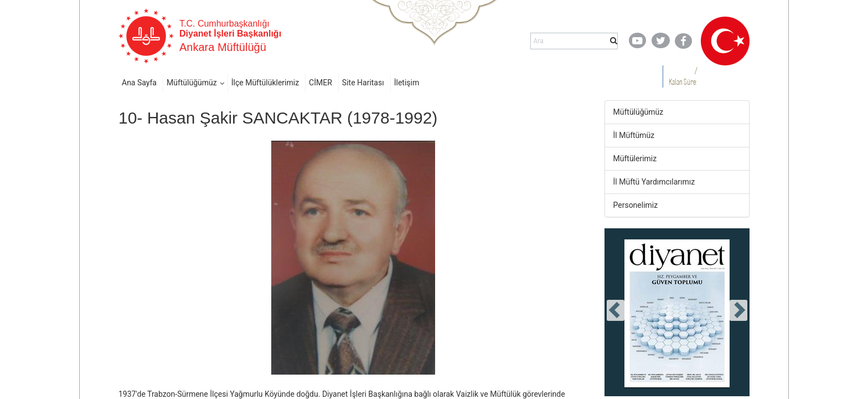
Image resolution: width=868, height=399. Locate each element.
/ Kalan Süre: (683, 76)
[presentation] (616, 310)
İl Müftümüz (634, 135)
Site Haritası (363, 83)
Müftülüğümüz (192, 83)
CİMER (321, 83)
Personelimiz (636, 205)
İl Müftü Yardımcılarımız (654, 182)
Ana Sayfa (139, 83)
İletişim (407, 83)
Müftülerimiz (635, 158)
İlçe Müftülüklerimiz (265, 83)
